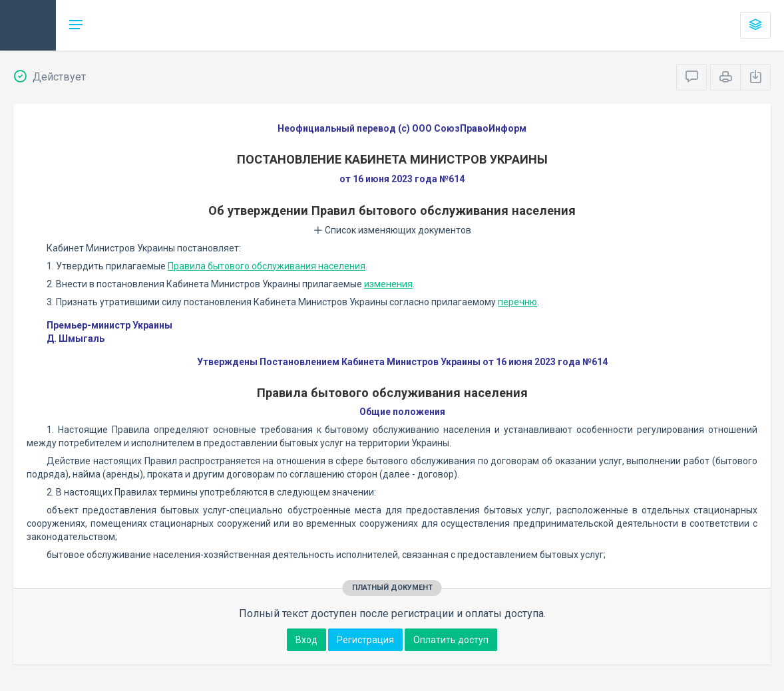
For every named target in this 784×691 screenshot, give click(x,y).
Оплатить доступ (451, 640)
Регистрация (365, 640)
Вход (306, 640)
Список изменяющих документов (392, 230)
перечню (517, 302)
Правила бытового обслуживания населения (267, 266)
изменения (388, 284)
